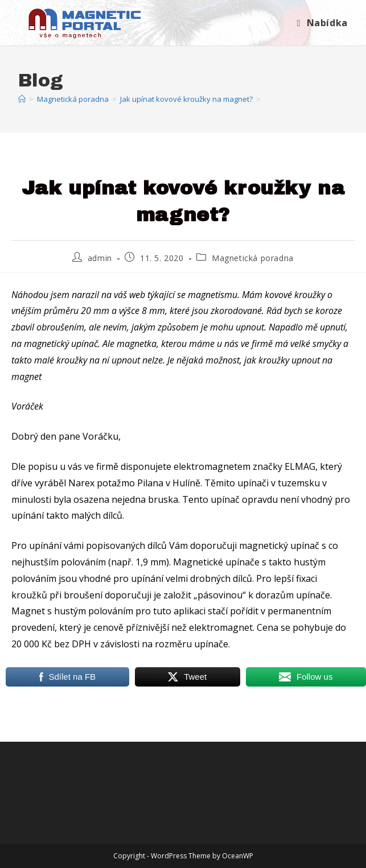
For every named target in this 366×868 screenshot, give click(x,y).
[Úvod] (22, 99)
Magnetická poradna (253, 258)
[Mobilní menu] (322, 23)
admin (100, 258)
